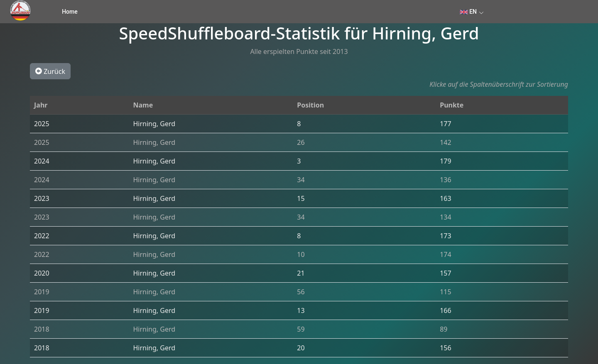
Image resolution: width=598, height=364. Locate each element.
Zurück (50, 71)
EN (468, 12)
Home (70, 12)
